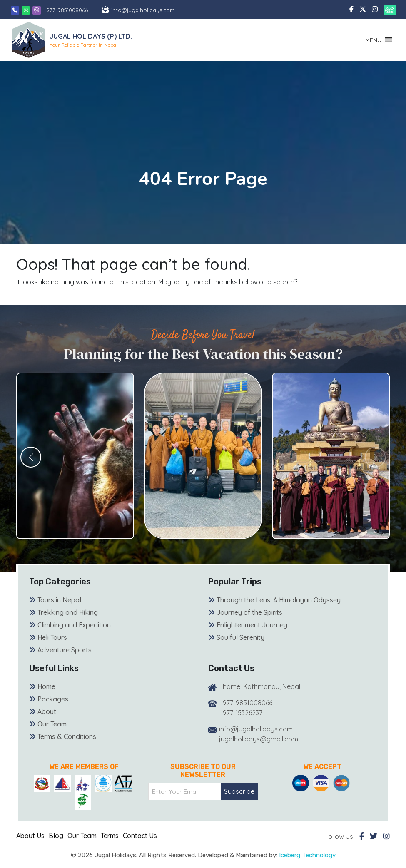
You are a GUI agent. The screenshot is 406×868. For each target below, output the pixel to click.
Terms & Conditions (67, 736)
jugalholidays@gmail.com (259, 739)
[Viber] (37, 10)
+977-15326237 (241, 713)
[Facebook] (362, 836)
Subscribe (239, 791)
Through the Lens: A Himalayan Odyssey (279, 600)
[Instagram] (386, 836)
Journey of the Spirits (249, 612)
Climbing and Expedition (74, 625)
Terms (110, 836)
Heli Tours (52, 637)
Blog (56, 836)
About (47, 711)
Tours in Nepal (59, 600)
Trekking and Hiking (68, 612)
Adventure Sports (65, 650)
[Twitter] (374, 836)
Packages (53, 699)
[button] (373, 40)
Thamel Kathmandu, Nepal (260, 686)
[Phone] (15, 10)
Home (46, 686)
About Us (30, 836)
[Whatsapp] (27, 10)
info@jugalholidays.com (143, 10)
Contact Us (140, 836)
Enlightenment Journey (252, 625)
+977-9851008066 (66, 10)
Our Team (52, 724)
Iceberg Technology (307, 855)
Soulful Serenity (240, 637)
